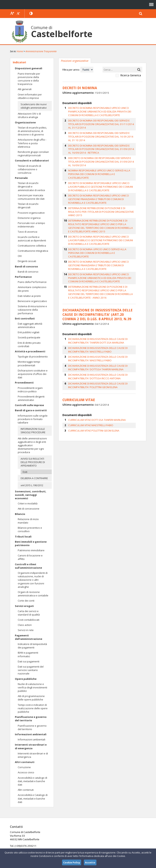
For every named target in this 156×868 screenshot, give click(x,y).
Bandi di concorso (26, 266)
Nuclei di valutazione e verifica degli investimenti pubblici (32, 687)
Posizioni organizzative (31, 213)
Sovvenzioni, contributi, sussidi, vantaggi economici (31, 495)
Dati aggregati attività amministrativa (30, 325)
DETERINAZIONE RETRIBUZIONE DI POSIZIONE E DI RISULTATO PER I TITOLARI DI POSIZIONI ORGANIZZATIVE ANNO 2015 (103, 192)
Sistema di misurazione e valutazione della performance (32, 310)
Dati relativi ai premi (29, 296)
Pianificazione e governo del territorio (31, 719)
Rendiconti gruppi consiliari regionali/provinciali (33, 154)
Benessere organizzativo (32, 301)
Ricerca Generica (131, 75)
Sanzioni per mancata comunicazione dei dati (31, 197)
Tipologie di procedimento (33, 357)
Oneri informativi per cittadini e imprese (30, 96)
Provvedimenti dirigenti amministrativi (31, 398)
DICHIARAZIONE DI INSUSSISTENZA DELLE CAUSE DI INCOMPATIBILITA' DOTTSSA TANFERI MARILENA (97, 339)
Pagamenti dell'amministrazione (29, 637)
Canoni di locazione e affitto (30, 557)
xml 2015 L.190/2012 (32, 485)
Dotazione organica (29, 218)
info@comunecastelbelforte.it (81, 839)
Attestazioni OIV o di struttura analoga (29, 115)
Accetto (90, 862)
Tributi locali (23, 537)
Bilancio (20, 514)
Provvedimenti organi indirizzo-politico (30, 390)
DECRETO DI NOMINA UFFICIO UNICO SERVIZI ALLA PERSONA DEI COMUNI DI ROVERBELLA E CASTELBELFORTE (104, 229)
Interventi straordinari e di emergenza (31, 746)
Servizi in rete (26, 630)
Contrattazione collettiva (32, 246)
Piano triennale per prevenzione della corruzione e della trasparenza (29, 79)
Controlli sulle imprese (29, 405)
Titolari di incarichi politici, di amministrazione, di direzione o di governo (32, 131)
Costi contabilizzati (29, 620)
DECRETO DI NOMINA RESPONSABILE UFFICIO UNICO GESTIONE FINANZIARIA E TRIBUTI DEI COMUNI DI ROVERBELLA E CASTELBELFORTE (104, 182)
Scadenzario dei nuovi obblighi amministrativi (34, 106)
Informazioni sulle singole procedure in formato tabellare (33, 419)
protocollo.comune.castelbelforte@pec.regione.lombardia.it (77, 848)
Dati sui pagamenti (29, 661)
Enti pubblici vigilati (29, 332)
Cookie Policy (72, 862)
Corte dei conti (26, 601)
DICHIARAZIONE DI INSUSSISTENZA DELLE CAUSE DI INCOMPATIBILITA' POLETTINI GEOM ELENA (97, 356)
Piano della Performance (32, 282)
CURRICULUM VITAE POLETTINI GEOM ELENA (93, 400)
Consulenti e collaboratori (32, 160)
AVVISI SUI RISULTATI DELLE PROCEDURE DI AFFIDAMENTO (33, 462)
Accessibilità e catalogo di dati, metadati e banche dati (32, 781)
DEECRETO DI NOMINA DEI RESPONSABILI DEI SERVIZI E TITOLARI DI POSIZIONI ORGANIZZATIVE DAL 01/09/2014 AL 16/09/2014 (104, 151)
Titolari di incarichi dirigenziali (28, 206)
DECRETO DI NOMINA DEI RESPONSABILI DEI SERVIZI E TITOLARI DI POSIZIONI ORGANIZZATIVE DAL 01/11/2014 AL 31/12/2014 (103, 121)
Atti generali (25, 89)
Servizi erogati (24, 606)
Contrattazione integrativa (33, 251)
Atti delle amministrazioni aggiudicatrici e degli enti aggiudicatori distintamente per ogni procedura (32, 445)
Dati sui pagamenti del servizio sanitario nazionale (31, 670)
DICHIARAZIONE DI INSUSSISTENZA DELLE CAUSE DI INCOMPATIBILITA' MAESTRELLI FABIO (97, 321)
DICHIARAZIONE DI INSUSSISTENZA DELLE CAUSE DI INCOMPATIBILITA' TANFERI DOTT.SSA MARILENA (97, 313)
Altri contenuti (25, 762)
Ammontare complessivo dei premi (32, 289)
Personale (21, 178)
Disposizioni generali (29, 68)
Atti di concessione (29, 509)
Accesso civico (26, 772)
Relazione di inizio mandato (28, 521)
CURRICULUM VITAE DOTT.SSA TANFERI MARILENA (96, 390)
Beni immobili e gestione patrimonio (31, 543)
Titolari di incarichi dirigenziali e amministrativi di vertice (31, 186)
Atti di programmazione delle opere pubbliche (31, 698)
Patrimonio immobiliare (31, 550)
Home (20, 51)
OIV (20, 256)
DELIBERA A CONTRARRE (34, 478)
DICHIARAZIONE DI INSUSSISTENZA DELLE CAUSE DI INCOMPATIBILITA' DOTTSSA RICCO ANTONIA (97, 348)
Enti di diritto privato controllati (29, 344)
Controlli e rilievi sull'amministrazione (28, 566)
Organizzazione (25, 122)
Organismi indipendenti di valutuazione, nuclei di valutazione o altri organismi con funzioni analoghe (33, 580)
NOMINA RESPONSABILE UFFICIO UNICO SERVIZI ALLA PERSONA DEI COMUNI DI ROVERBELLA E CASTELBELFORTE (104, 160)
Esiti (25, 472)
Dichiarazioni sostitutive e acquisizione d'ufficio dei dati (33, 374)
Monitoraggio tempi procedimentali (29, 363)
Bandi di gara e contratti (31, 410)
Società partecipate (29, 337)
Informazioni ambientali (31, 734)
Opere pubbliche (26, 679)
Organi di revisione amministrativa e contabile (33, 594)
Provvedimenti (24, 383)
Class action (25, 625)
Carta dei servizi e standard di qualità (29, 613)
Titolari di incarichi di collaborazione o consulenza (29, 169)
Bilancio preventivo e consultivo (30, 529)
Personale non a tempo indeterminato (31, 225)
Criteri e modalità (28, 503)
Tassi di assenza (27, 232)
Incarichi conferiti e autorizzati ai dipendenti (32, 239)
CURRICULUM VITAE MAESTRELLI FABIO (90, 395)
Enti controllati (25, 318)
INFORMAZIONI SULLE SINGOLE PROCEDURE (33, 431)
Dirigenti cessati (27, 261)
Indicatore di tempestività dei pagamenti (32, 646)
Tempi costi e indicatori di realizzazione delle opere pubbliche (33, 708)
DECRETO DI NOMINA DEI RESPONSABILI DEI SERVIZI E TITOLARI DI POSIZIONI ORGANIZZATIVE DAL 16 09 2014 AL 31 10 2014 (103, 130)
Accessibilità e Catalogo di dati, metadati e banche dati (33, 798)
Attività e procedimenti (30, 351)
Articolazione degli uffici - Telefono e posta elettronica (32, 143)
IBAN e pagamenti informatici (28, 654)
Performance (23, 277)
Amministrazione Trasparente (41, 51)
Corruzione (24, 767)
